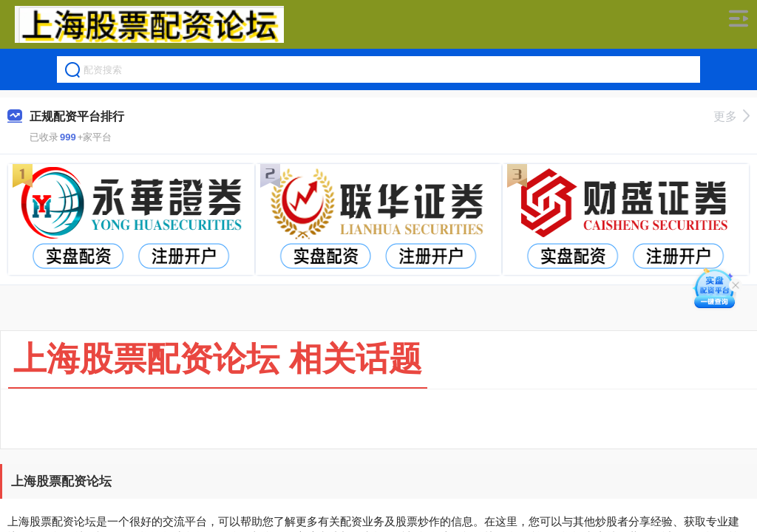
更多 (731, 116)
